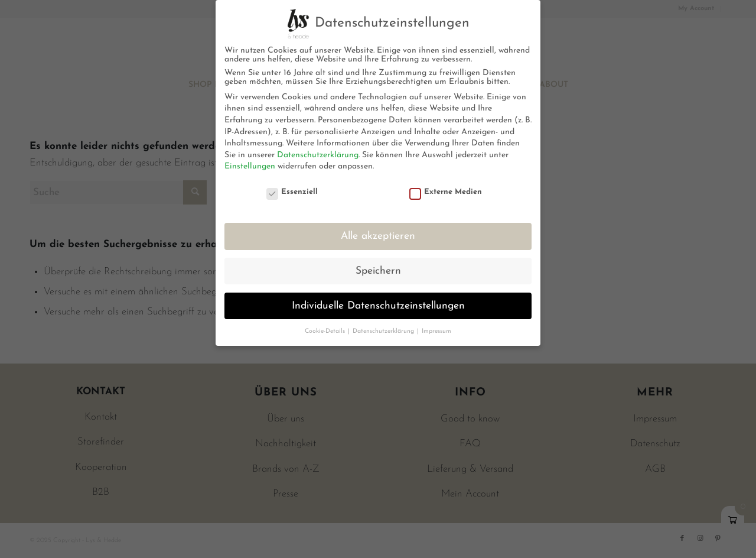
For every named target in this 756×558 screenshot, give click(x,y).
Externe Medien (446, 192)
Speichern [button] (378, 271)
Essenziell (292, 192)
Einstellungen (250, 166)
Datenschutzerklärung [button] (384, 331)
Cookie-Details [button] (326, 331)
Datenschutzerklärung (318, 155)
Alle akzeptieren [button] (378, 236)
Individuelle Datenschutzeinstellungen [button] (378, 306)
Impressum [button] (436, 331)
